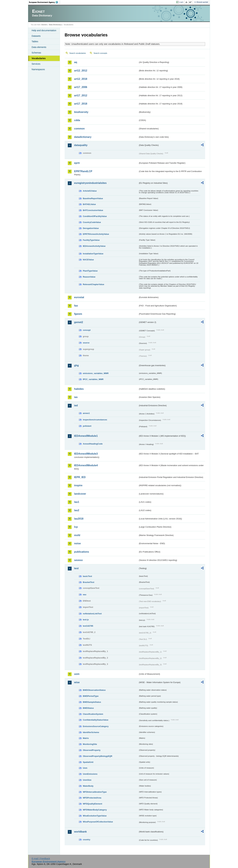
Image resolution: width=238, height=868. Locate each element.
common (79, 129)
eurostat (79, 297)
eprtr (77, 163)
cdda (77, 120)
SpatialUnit (88, 762)
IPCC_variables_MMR (93, 379)
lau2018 (79, 519)
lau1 (77, 502)
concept (87, 330)
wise (77, 682)
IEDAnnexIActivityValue (94, 246)
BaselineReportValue (93, 198)
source (86, 343)
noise (77, 543)
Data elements (39, 47)
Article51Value (90, 191)
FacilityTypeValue (91, 240)
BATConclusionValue (93, 210)
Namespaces (38, 69)
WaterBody (88, 786)
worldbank (80, 832)
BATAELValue (89, 204)
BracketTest (88, 582)
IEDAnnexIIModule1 (86, 436)
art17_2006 (81, 87)
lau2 (77, 510)
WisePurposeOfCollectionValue (98, 822)
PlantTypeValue (90, 271)
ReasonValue (89, 277)
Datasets (36, 36)
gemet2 (79, 322)
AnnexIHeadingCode (93, 444)
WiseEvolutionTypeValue (95, 816)
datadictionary (83, 137)
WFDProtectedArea (92, 798)
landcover (80, 494)
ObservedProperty (92, 750)
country (87, 840)
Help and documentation (44, 30)
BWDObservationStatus (94, 690)
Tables (35, 41)
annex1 (86, 413)
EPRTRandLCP (83, 171)
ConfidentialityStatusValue (96, 720)
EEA (45, 2)
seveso (78, 560)
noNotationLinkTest (92, 614)
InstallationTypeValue (93, 254)
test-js (86, 620)
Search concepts (100, 53)
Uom (85, 768)
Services (36, 64)
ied (76, 405)
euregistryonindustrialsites (90, 183)
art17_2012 (81, 95)
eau (85, 595)
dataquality (81, 145)
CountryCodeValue (92, 222)
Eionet (44, 25)
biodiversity (81, 112)
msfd (77, 535)
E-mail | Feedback (41, 859)
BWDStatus (88, 708)
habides (79, 389)
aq (76, 62)
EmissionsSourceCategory (96, 726)
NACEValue (88, 260)
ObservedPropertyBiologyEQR (98, 756)
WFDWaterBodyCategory (95, 810)
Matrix (86, 738)
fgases (78, 314)
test (76, 568)
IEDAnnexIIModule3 (86, 454)
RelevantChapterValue (93, 284)
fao (76, 306)
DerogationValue (91, 228)
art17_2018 (81, 104)
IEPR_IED (80, 477)
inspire (78, 485)
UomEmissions (90, 774)
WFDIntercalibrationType (95, 792)
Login (181, 2)
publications (82, 552)
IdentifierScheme (91, 732)
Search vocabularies (78, 53)
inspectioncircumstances (95, 420)
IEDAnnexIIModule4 (86, 465)
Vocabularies (39, 58)
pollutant (87, 426)
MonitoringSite (90, 744)
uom (77, 674)
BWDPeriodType (91, 696)
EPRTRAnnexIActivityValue (96, 234)
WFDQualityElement (92, 804)
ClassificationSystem (93, 714)
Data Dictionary (55, 25)
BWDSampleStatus (92, 702)
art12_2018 (81, 79)
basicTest (87, 576)
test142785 (88, 626)
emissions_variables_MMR (96, 373)
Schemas (36, 53)
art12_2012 (81, 71)
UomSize (87, 780)
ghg (76, 365)
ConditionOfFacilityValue (95, 216)
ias (76, 397)
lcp (76, 527)
